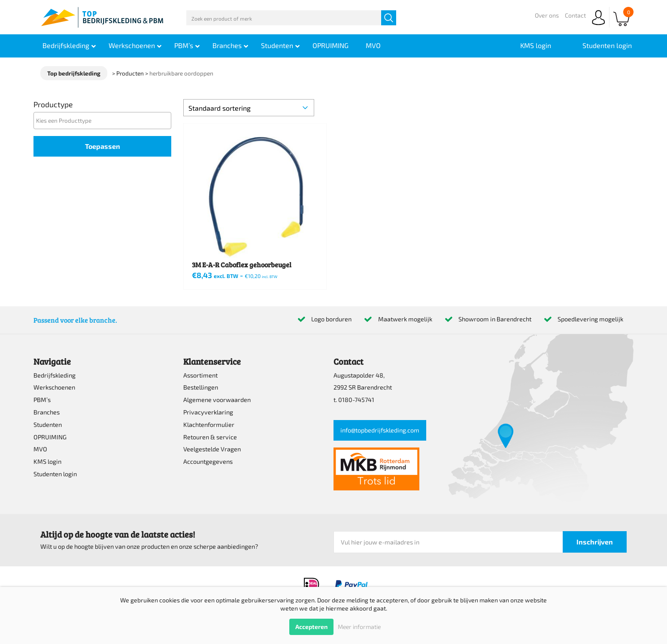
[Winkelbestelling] (249, 108)
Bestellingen (201, 387)
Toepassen (103, 146)
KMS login (47, 461)
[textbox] (105, 120)
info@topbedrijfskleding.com (380, 430)
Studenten (48, 425)
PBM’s (42, 400)
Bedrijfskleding (55, 375)
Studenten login (55, 474)
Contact (575, 15)
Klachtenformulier (209, 425)
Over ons (547, 15)
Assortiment (200, 375)
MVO (40, 449)
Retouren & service (210, 437)
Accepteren (311, 627)
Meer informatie (359, 627)
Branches (47, 412)
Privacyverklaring (208, 412)
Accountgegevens (208, 461)
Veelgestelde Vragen (212, 449)
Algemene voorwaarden (217, 400)
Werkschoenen (54, 387)
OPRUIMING (50, 437)
